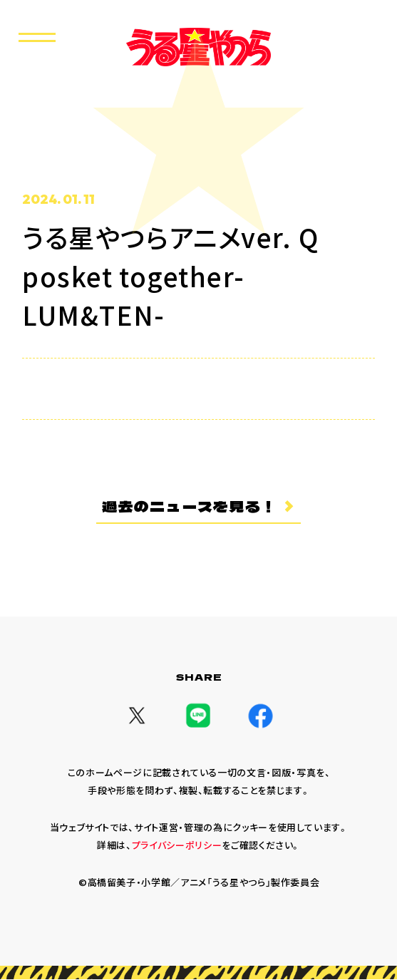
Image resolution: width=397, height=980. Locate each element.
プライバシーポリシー (177, 846)
